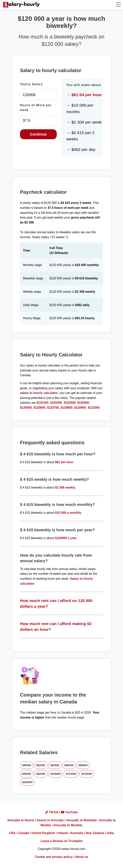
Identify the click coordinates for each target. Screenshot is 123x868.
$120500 (26, 408)
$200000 (27, 782)
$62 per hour (64, 462)
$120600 (39, 408)
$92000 (41, 774)
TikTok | (53, 812)
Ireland (63, 833)
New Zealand (95, 833)
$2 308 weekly (65, 487)
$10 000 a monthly (68, 513)
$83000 (55, 765)
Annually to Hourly (21, 820)
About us (82, 857)
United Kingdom (43, 833)
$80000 (27, 765)
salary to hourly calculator (39, 393)
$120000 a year (66, 538)
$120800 (67, 408)
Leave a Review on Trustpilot (61, 841)
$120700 (53, 408)
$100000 (56, 774)
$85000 (69, 765)
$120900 (80, 408)
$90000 (27, 774)
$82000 (41, 765)
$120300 (69, 403)
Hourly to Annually (50, 820)
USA (12, 833)
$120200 (56, 403)
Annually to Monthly (68, 825)
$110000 (71, 774)
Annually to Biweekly (81, 820)
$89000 (83, 765)
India (110, 833)
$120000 (87, 774)
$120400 (83, 403)
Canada (24, 833)
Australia (77, 833)
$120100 (42, 403)
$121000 (94, 408)
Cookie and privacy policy (54, 857)
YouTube (69, 812)
